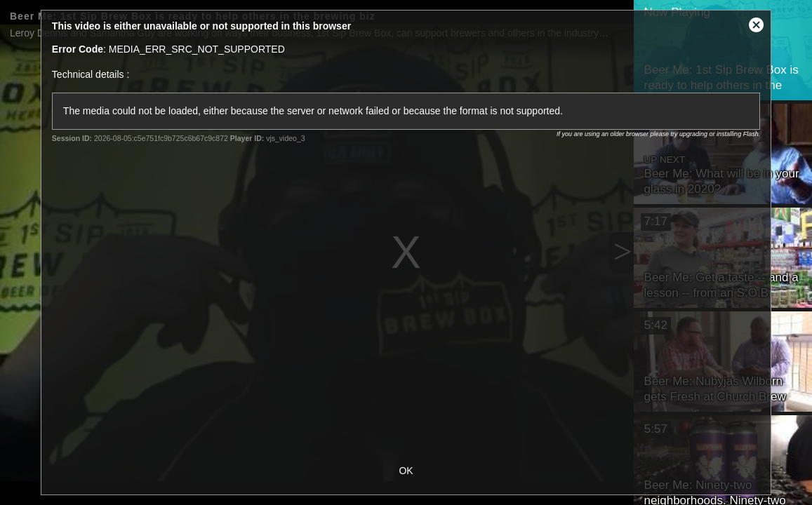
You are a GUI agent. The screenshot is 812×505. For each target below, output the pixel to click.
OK (406, 471)
